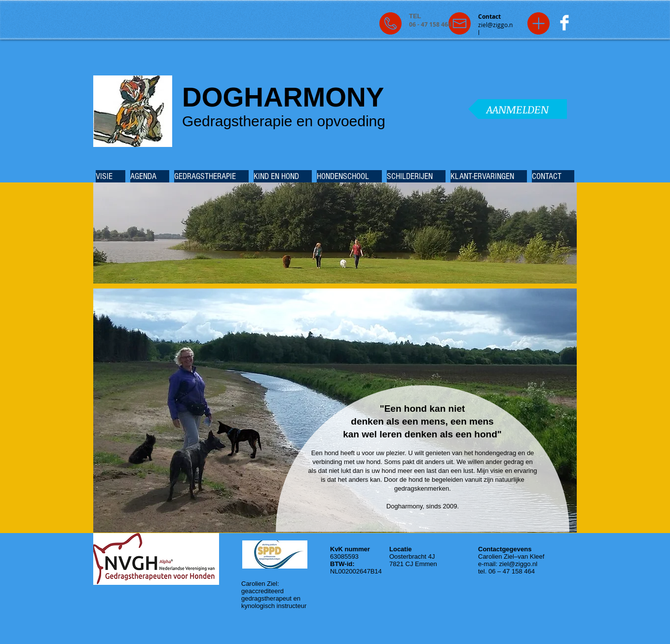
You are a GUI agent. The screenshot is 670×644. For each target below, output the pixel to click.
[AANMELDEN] (518, 109)
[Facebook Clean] (564, 23)
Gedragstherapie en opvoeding (284, 121)
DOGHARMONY (283, 97)
